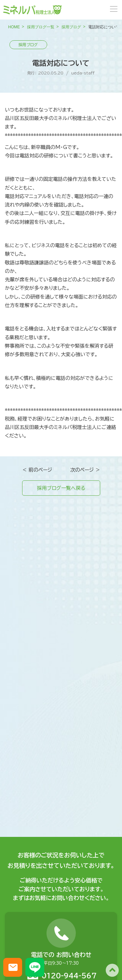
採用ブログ (71, 27)
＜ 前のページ (37, 470)
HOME (14, 27)
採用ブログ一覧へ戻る (61, 488)
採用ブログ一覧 (41, 27)
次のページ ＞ (85, 470)
